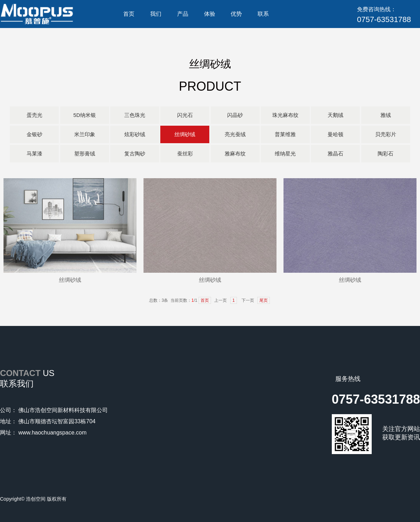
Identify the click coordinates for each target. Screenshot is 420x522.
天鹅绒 (335, 115)
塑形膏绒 (85, 154)
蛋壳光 (34, 115)
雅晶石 (335, 154)
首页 (129, 14)
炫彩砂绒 (135, 134)
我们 (156, 14)
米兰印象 (85, 134)
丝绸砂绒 (185, 134)
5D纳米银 (85, 115)
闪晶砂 (235, 115)
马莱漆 (34, 154)
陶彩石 (386, 154)
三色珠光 (135, 115)
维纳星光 (285, 154)
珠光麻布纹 (285, 115)
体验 (210, 14)
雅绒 (386, 115)
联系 (263, 14)
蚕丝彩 (185, 154)
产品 (183, 14)
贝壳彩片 (386, 134)
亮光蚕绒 (235, 134)
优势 (236, 14)
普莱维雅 (285, 134)
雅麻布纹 (235, 154)
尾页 (264, 300)
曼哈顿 (335, 134)
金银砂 (34, 134)
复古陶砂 (135, 154)
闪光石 (185, 115)
